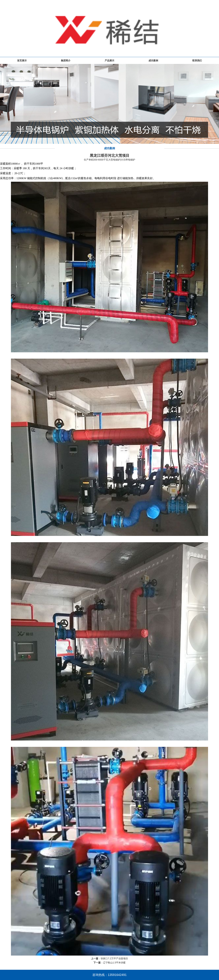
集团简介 (66, 61)
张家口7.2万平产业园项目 (114, 958)
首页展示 (22, 61)
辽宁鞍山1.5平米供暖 (114, 963)
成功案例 (153, 61)
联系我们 (197, 61)
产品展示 (109, 61)
